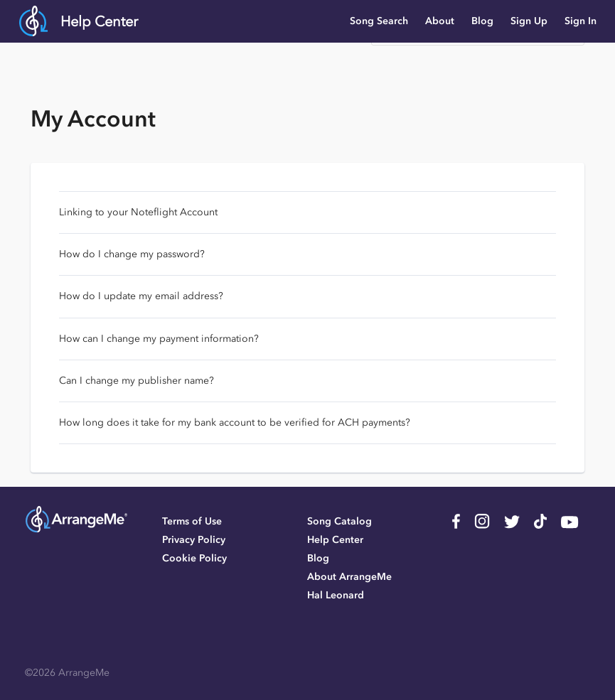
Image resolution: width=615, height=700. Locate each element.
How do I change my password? (132, 254)
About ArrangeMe (349, 577)
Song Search (379, 21)
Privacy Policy (194, 540)
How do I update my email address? (141, 296)
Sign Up (529, 21)
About (440, 21)
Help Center (99, 21)
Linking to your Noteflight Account (138, 212)
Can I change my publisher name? (137, 381)
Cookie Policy (194, 558)
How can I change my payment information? (159, 339)
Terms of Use (192, 521)
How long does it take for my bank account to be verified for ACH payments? (235, 422)
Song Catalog (339, 521)
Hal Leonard (336, 595)
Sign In (581, 21)
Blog (482, 21)
